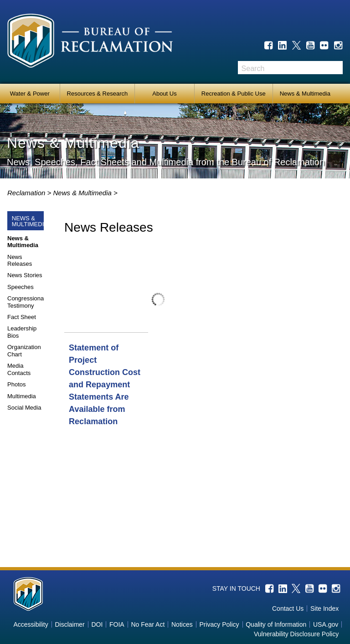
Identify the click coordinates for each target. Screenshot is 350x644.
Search (336, 68)
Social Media (24, 408)
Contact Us (288, 609)
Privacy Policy (219, 624)
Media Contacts (19, 369)
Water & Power (30, 94)
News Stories (25, 275)
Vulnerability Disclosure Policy (296, 634)
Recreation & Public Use (234, 94)
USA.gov (326, 624)
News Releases (20, 261)
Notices (182, 624)
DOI (97, 624)
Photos (16, 384)
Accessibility (31, 624)
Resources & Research (98, 94)
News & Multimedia (305, 94)
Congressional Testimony (26, 302)
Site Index (324, 609)
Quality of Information (276, 624)
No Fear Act (148, 624)
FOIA (117, 624)
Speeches (21, 287)
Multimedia (22, 396)
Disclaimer (69, 624)
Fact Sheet (22, 317)
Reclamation (27, 193)
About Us (164, 94)
